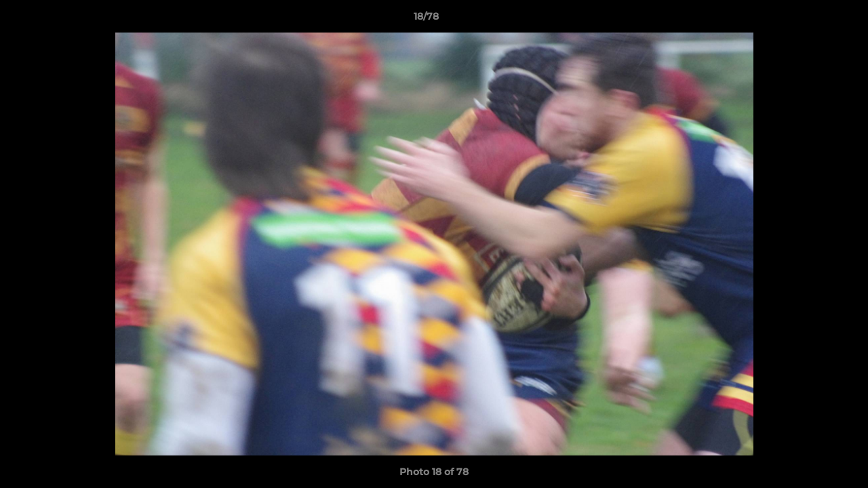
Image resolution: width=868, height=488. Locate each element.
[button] (811, 20)
